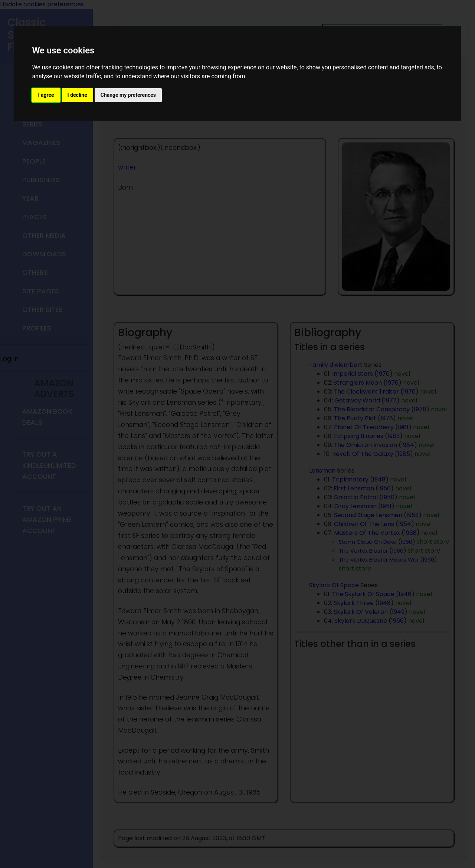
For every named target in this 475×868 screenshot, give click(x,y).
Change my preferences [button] (128, 95)
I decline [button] (77, 95)
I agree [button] (46, 95)
